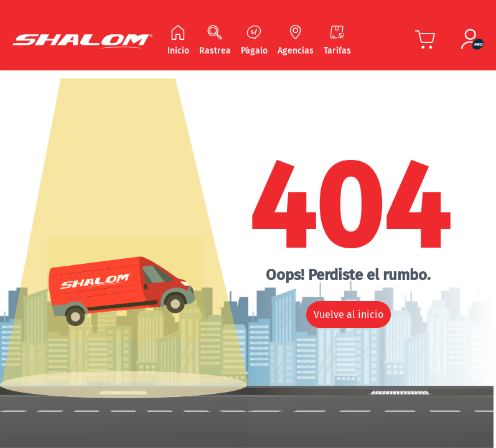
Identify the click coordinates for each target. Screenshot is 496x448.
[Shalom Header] (82, 41)
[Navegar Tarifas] (337, 41)
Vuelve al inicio (349, 315)
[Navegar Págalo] (254, 41)
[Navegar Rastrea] (215, 41)
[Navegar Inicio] (178, 41)
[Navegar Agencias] (296, 41)
